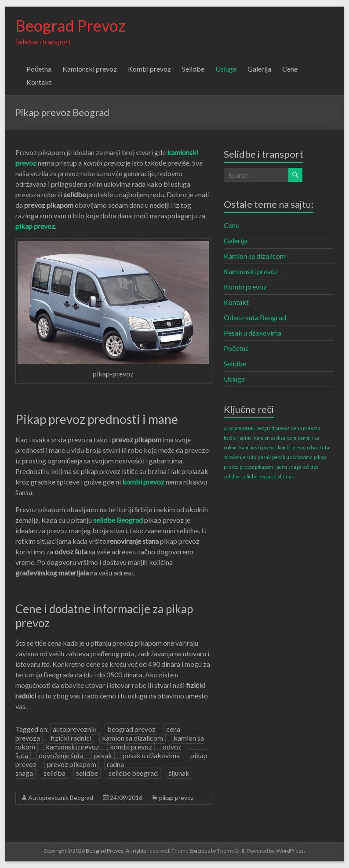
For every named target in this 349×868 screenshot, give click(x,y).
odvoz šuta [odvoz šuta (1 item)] (318, 447)
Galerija (259, 69)
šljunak (179, 773)
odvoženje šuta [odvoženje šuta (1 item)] (240, 457)
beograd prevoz (131, 729)
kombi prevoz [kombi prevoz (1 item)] (292, 447)
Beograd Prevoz (70, 25)
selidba (55, 773)
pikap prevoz (176, 797)
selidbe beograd (133, 773)
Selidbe (193, 69)
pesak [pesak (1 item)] (264, 457)
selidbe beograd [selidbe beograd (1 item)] (259, 476)
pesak (103, 755)
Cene (290, 69)
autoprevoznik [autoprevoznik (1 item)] (239, 428)
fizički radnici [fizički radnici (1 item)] (238, 438)
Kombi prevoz (149, 69)
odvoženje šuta (61, 755)
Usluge (226, 69)
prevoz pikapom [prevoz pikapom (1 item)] (256, 467)
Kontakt (39, 82)
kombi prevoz (131, 747)
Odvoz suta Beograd (255, 317)
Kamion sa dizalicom (255, 256)
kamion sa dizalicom (133, 738)
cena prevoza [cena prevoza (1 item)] (305, 428)
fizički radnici (71, 738)
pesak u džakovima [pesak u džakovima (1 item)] (292, 457)
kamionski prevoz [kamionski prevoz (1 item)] (258, 447)
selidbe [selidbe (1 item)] (232, 476)
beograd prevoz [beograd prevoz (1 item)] (273, 428)
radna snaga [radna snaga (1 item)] (288, 467)
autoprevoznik (75, 729)
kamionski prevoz (73, 747)
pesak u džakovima (151, 755)
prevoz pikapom (72, 764)
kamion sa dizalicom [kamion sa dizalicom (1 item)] (275, 438)
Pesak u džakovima (253, 333)
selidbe (87, 773)
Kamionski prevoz (90, 69)
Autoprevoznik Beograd (61, 797)
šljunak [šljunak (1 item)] (286, 476)
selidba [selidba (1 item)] (311, 467)
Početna (39, 69)
